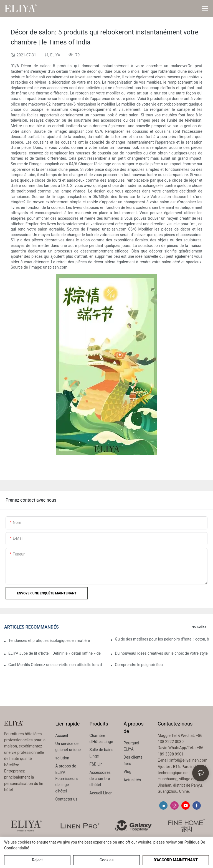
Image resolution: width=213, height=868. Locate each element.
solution (62, 758)
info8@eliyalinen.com (189, 760)
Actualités (132, 780)
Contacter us (67, 799)
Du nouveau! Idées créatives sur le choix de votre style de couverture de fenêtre (162, 653)
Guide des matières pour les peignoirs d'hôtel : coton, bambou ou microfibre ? (162, 639)
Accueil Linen (101, 793)
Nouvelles (199, 627)
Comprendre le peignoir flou (139, 665)
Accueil (62, 736)
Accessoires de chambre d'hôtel (100, 779)
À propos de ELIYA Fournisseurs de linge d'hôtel (67, 779)
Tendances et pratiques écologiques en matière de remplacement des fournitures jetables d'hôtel (49, 641)
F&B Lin (96, 764)
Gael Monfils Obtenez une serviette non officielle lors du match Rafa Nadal (55, 665)
